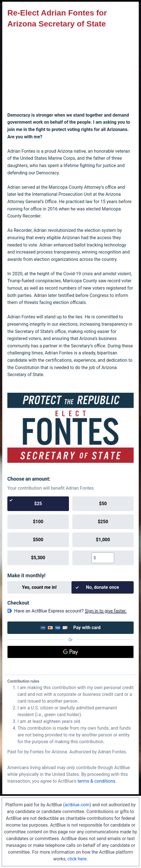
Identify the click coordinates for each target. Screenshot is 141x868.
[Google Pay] (70, 652)
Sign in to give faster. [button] (106, 611)
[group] (70, 531)
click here (77, 859)
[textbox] (105, 558)
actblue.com (77, 805)
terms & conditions (96, 781)
